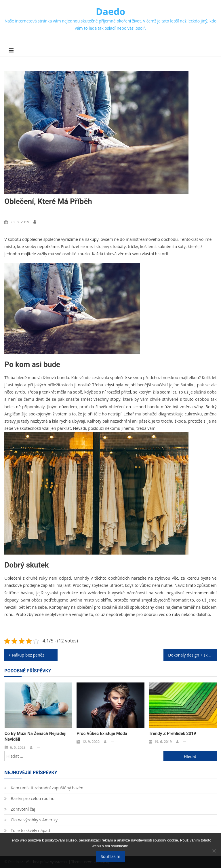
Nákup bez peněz (28, 655)
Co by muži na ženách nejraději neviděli (36, 736)
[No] (214, 851)
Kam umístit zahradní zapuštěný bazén (47, 788)
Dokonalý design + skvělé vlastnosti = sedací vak (192, 655)
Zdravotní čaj (23, 809)
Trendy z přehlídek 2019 (173, 733)
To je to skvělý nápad (30, 830)
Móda (12, 212)
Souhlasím (110, 856)
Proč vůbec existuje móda (102, 733)
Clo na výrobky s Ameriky (34, 820)
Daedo (110, 11)
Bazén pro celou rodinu (33, 798)
